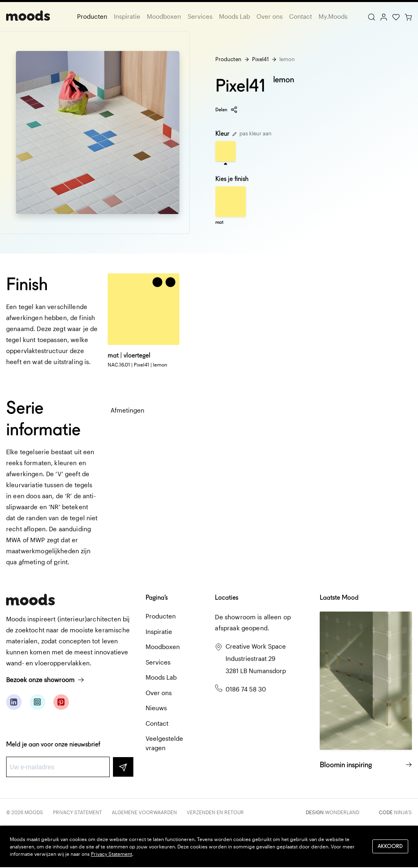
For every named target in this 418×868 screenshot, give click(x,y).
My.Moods (333, 16)
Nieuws (156, 708)
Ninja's (403, 812)
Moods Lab (234, 16)
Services (200, 16)
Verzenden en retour (215, 812)
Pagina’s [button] (157, 597)
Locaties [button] (227, 597)
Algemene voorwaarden (144, 812)
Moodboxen (164, 16)
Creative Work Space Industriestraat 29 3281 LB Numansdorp (256, 658)
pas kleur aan (252, 133)
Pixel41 (260, 59)
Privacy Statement (77, 812)
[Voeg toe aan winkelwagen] (157, 282)
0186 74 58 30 (246, 689)
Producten (92, 16)
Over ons (270, 16)
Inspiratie (127, 16)
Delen (227, 110)
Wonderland (342, 812)
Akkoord (390, 846)
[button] (170, 282)
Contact (301, 16)
